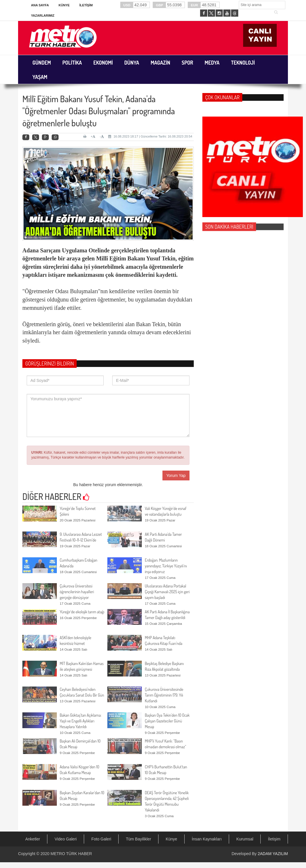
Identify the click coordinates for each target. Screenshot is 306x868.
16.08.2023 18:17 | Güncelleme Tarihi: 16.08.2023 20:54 (150, 136)
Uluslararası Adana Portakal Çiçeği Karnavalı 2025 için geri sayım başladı (167, 592)
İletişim (86, 5)
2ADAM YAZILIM (273, 854)
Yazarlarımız (43, 16)
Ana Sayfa (40, 5)
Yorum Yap (176, 475)
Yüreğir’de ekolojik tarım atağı (82, 612)
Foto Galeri (101, 839)
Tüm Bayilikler (138, 839)
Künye (64, 5)
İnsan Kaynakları (207, 839)
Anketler (33, 839)
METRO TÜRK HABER (71, 854)
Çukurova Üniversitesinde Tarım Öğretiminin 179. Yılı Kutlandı (164, 695)
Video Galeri (66, 839)
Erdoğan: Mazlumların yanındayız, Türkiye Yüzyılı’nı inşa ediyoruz (166, 566)
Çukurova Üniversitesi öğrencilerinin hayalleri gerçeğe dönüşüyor (77, 592)
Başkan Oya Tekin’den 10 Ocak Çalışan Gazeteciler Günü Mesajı (167, 721)
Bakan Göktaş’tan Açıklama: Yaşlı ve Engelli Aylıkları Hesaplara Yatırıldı (81, 721)
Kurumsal (245, 839)
